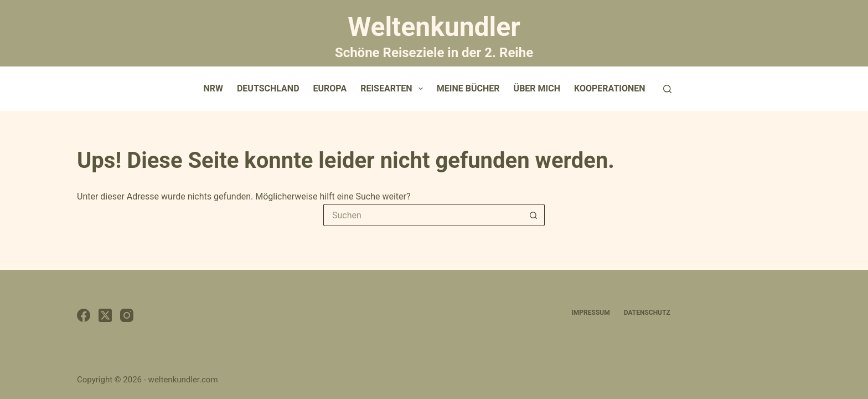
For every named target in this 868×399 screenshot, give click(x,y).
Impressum (590, 313)
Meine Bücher (468, 88)
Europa (330, 88)
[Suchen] (667, 89)
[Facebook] (84, 315)
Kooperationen (610, 88)
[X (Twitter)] (105, 315)
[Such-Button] (534, 215)
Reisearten (394, 89)
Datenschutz (647, 313)
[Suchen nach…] (423, 215)
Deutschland (268, 88)
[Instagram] (127, 315)
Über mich (537, 88)
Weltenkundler (434, 35)
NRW (213, 88)
